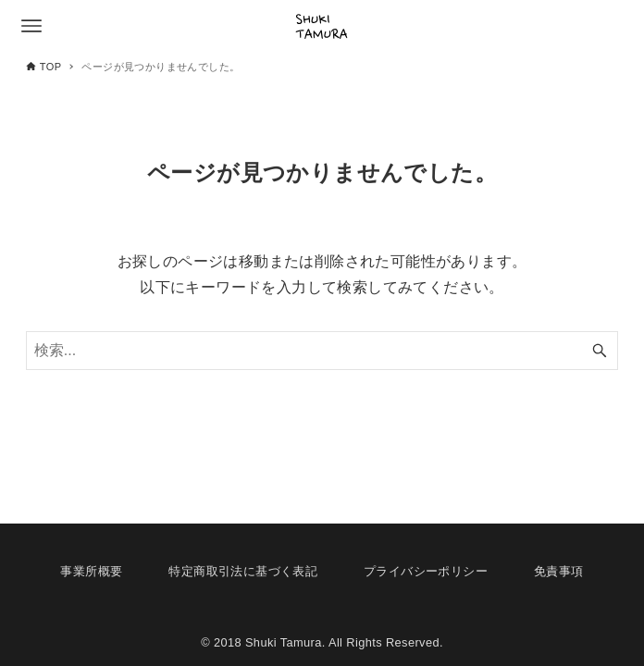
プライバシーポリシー (426, 571)
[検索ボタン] (600, 351)
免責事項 (559, 571)
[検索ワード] (322, 351)
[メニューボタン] (31, 26)
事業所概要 (91, 571)
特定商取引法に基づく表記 (243, 571)
